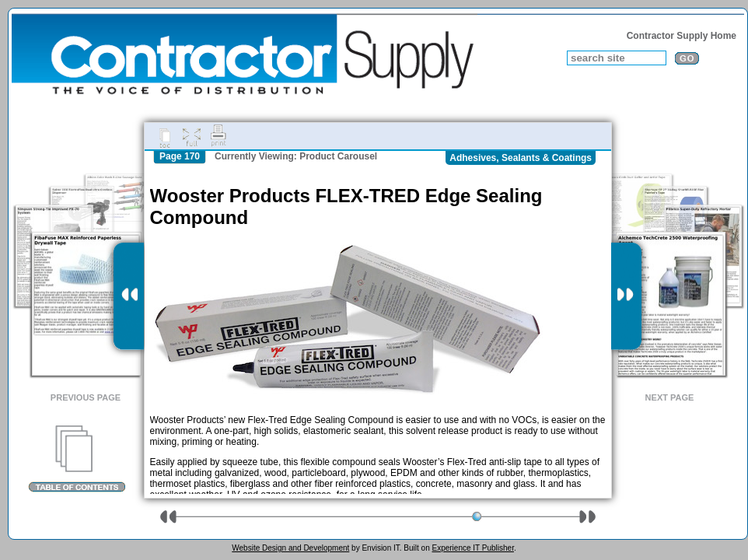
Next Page (670, 397)
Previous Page (86, 397)
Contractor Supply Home (682, 36)
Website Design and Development (290, 548)
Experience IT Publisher (472, 548)
